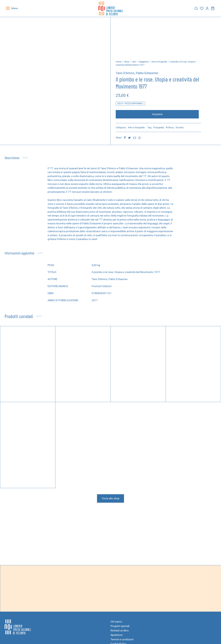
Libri (136, 63)
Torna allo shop (110, 500)
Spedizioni (116, 636)
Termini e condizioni (122, 641)
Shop (128, 63)
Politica (171, 129)
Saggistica (145, 63)
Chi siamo (116, 623)
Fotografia (160, 129)
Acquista (158, 116)
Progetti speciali (120, 628)
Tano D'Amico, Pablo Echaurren (139, 75)
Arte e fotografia (161, 63)
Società (181, 129)
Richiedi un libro (120, 632)
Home (120, 63)
